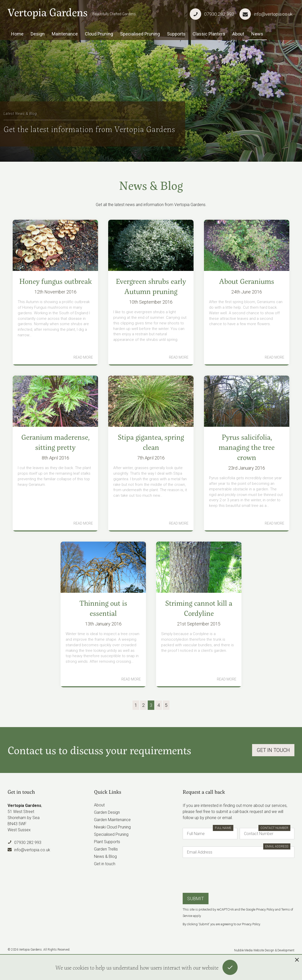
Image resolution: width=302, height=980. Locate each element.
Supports (176, 34)
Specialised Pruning (140, 34)
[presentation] (221, 875)
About (238, 34)
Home (17, 34)
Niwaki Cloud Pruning (112, 827)
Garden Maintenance (112, 820)
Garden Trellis (106, 849)
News (257, 34)
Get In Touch (273, 750)
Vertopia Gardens (48, 12)
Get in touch (105, 864)
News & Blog (105, 856)
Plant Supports (107, 842)
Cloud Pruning (99, 34)
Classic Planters (209, 34)
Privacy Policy (265, 909)
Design (38, 34)
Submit (196, 899)
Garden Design (107, 812)
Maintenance (65, 34)
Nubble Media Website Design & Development (264, 950)
